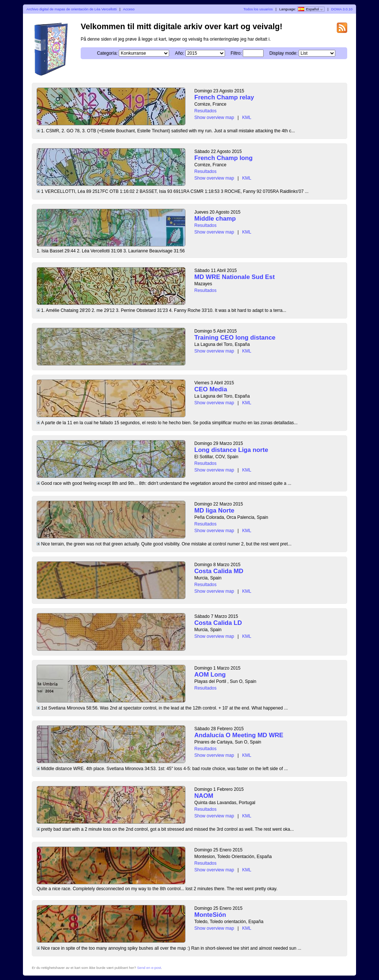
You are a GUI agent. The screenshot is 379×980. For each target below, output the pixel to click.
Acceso (129, 9)
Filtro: (236, 53)
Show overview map (214, 118)
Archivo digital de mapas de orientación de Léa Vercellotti (72, 9)
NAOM (204, 796)
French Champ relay (224, 97)
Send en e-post (149, 968)
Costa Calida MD (219, 571)
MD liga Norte (214, 511)
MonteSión (210, 915)
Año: (180, 53)
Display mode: (284, 53)
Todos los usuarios (258, 9)
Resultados (205, 111)
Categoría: (107, 53)
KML (247, 118)
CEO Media (211, 389)
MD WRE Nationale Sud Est (234, 277)
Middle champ (215, 219)
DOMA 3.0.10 (342, 9)
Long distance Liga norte (231, 450)
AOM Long (210, 675)
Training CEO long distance (235, 338)
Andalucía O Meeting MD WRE (239, 735)
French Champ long (224, 158)
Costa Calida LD (218, 623)
